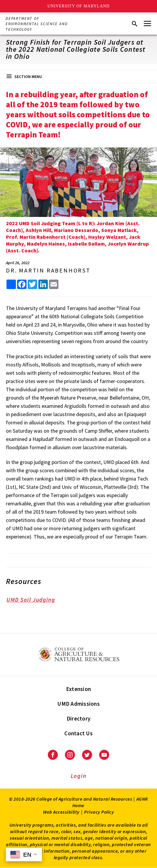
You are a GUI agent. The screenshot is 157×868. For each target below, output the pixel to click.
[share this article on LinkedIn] (43, 284)
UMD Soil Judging (35, 601)
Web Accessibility (61, 812)
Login (79, 776)
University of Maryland (79, 6)
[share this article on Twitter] (32, 284)
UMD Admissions (78, 704)
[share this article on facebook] (22, 284)
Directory (78, 718)
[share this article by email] (54, 284)
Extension (78, 689)
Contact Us (78, 733)
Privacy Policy (99, 812)
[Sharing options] (11, 284)
